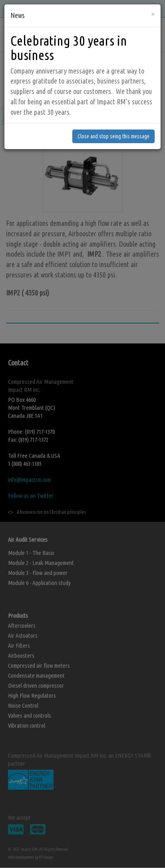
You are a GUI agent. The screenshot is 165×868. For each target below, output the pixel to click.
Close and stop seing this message (113, 110)
